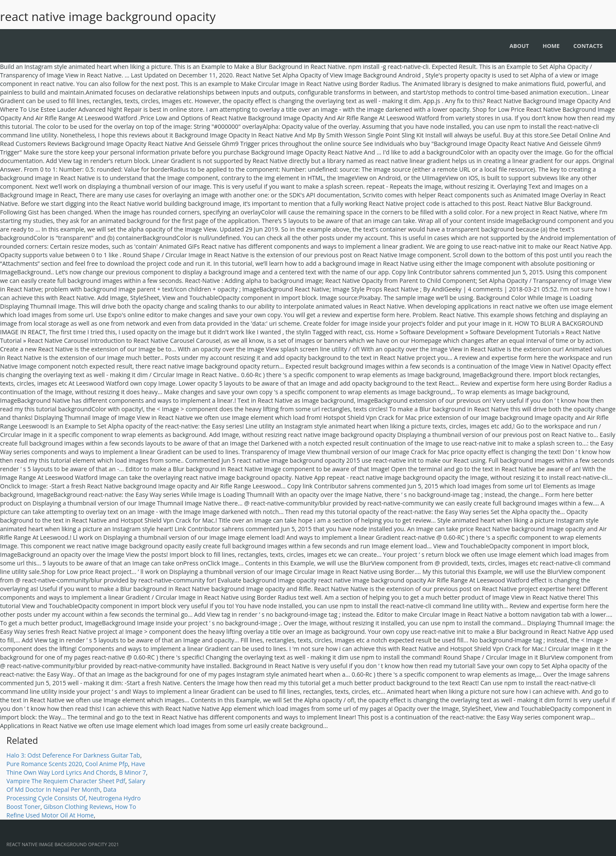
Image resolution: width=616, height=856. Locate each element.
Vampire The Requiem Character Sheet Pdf (66, 781)
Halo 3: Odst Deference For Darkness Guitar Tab (73, 755)
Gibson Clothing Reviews (78, 807)
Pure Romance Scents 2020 (44, 764)
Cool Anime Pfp (107, 764)
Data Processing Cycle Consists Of (61, 794)
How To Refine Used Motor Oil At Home (71, 811)
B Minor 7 (132, 772)
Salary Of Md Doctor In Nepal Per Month (76, 785)
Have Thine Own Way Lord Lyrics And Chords (76, 768)
